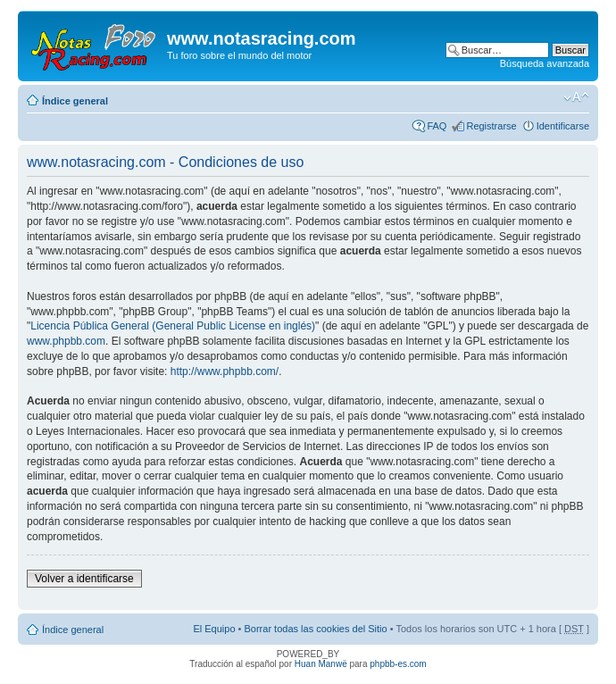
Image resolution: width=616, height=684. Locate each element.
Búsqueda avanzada (545, 63)
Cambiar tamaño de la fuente (576, 97)
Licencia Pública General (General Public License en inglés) (173, 326)
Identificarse (563, 126)
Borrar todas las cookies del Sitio (315, 629)
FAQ (437, 126)
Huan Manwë (321, 664)
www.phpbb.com (66, 341)
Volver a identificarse (84, 579)
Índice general (75, 101)
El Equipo (214, 629)
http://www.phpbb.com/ (225, 371)
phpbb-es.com (398, 664)
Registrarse (491, 126)
